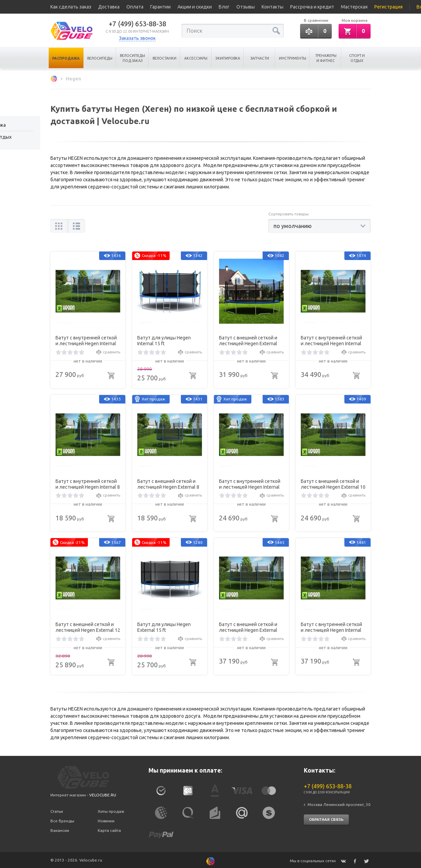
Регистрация (388, 7)
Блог (224, 7)
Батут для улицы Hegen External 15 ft (164, 626)
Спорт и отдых (357, 58)
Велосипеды (100, 58)
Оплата (135, 7)
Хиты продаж (111, 809)
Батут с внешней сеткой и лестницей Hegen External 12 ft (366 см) (88, 626)
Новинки (106, 819)
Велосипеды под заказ (132, 58)
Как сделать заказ (71, 7)
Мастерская (354, 7)
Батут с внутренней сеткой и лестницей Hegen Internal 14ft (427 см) (331, 340)
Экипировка (228, 58)
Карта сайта (109, 828)
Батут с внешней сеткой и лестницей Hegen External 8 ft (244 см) (168, 483)
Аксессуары (196, 58)
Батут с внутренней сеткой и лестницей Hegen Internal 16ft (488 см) (331, 626)
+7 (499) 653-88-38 (137, 24)
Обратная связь (326, 818)
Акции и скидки (195, 7)
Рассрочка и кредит (312, 7)
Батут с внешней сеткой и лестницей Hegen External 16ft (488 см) (248, 626)
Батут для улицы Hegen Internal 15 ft (164, 340)
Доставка (109, 7)
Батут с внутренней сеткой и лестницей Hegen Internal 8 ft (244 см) (88, 483)
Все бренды (62, 819)
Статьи (57, 809)
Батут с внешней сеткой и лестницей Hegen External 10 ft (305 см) (333, 483)
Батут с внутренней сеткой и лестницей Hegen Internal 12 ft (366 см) (86, 340)
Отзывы (246, 7)
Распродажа (66, 58)
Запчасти (260, 58)
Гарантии (160, 7)
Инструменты (293, 58)
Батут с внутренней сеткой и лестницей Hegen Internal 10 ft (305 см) (250, 483)
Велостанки (165, 58)
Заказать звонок (137, 38)
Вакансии (60, 828)
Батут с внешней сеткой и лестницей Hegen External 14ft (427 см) (248, 340)
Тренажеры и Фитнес (326, 58)
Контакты (272, 7)
